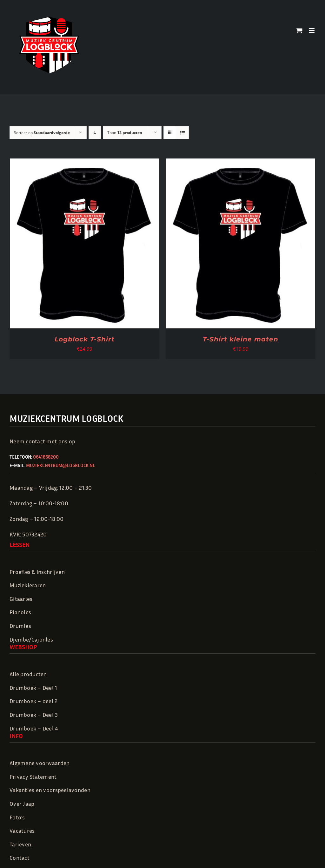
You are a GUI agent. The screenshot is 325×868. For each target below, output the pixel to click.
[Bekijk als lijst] (182, 133)
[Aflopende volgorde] (95, 133)
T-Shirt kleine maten (241, 339)
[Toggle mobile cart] (299, 30)
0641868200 (46, 457)
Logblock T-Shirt (85, 339)
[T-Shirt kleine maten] (241, 163)
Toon (125, 133)
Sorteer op (42, 133)
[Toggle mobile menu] (312, 30)
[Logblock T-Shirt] (84, 163)
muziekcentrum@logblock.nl (60, 465)
